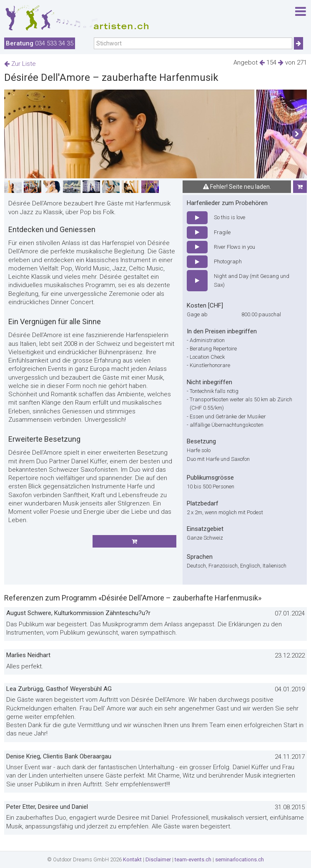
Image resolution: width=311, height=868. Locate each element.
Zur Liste (20, 64)
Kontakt (132, 859)
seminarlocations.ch (240, 859)
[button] (297, 134)
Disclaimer (158, 859)
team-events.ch (193, 859)
